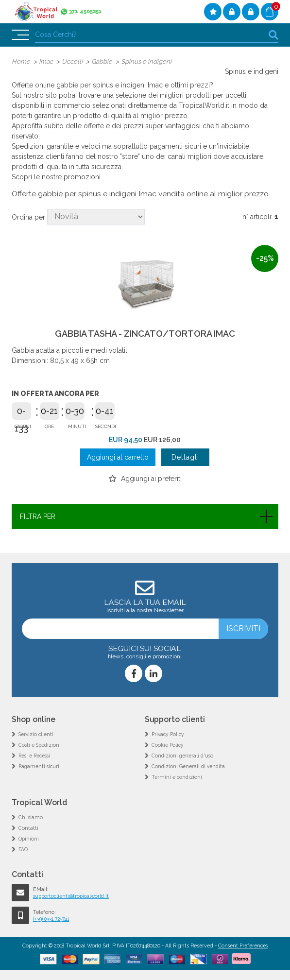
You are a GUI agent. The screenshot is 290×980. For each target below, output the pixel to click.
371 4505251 (85, 11)
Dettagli (185, 458)
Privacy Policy (169, 735)
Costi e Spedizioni (41, 745)
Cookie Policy (168, 745)
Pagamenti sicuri (40, 767)
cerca (273, 35)
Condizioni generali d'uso (183, 756)
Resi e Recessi (36, 756)
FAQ (23, 849)
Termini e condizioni (177, 777)
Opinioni (29, 839)
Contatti (28, 828)
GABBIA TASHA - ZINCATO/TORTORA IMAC (145, 334)
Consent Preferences (243, 946)
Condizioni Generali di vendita (189, 767)
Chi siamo (31, 817)
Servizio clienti (37, 735)
